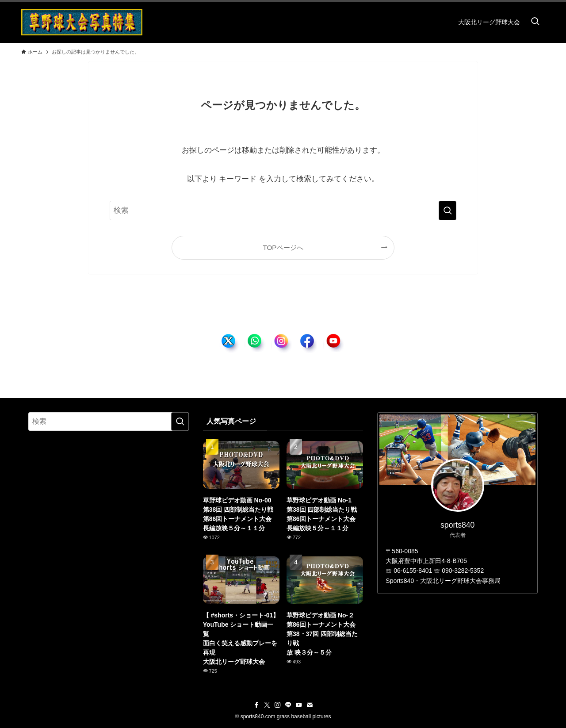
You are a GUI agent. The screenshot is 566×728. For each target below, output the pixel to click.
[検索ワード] (283, 211)
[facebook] (256, 705)
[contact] (310, 705)
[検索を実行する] (447, 211)
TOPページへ (283, 247)
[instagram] (278, 705)
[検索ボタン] (535, 22)
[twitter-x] (267, 705)
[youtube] (299, 705)
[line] (288, 705)
